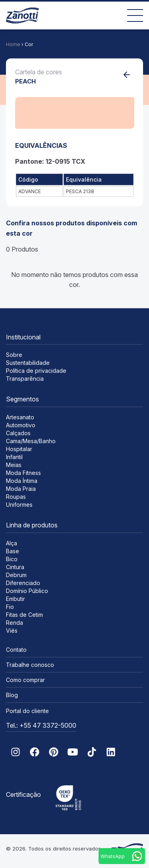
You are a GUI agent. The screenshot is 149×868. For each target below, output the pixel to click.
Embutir (15, 599)
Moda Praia (21, 489)
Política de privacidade (36, 371)
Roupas (16, 497)
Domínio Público (27, 591)
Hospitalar (19, 449)
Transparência (25, 379)
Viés (12, 631)
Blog (12, 695)
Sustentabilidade (28, 363)
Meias (14, 465)
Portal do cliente (27, 711)
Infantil (14, 457)
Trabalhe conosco (30, 665)
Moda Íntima (22, 481)
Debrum (16, 575)
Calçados (18, 433)
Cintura (15, 567)
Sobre (14, 355)
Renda (15, 623)
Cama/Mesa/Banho (31, 441)
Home (13, 44)
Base (13, 551)
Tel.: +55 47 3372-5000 (41, 725)
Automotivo (21, 425)
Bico (12, 559)
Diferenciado (23, 583)
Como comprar (25, 680)
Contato (16, 650)
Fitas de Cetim (24, 615)
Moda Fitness (23, 473)
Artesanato (20, 417)
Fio (10, 607)
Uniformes (19, 505)
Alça (12, 543)
